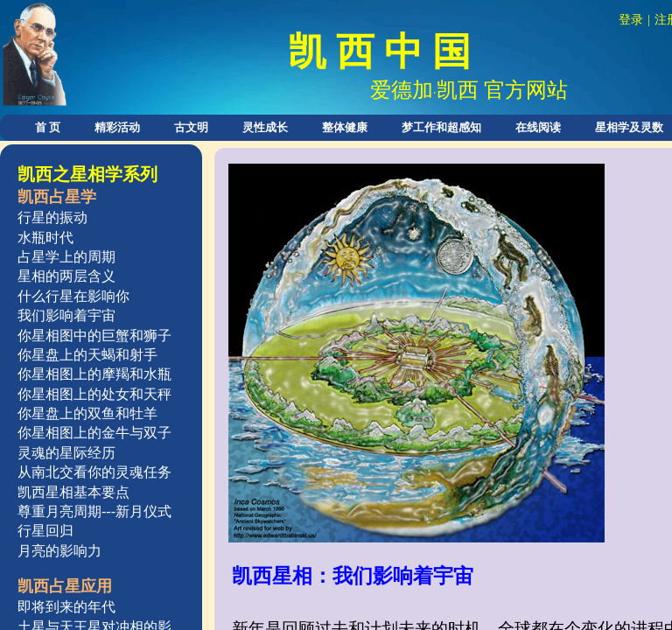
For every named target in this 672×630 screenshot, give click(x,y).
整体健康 (345, 127)
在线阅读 (538, 127)
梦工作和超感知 (441, 127)
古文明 (191, 127)
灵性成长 (265, 127)
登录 (631, 20)
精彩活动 (117, 127)
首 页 (48, 127)
